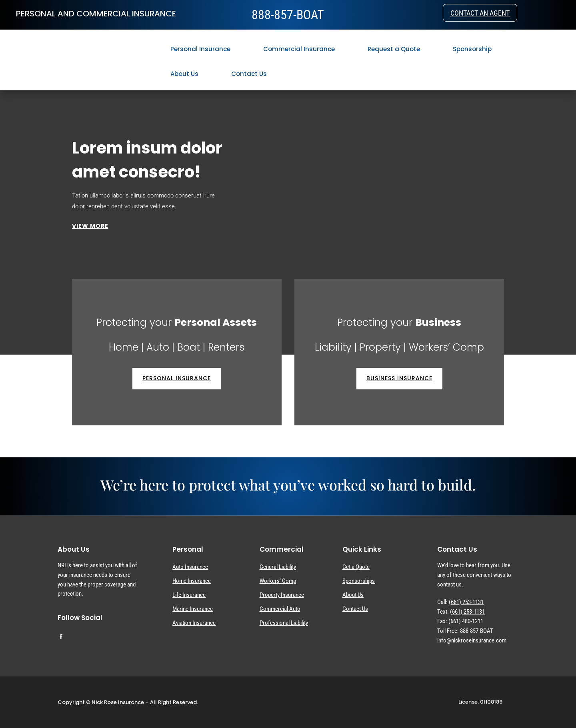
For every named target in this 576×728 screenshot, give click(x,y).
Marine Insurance (193, 609)
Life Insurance (189, 595)
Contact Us (249, 74)
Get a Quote (356, 567)
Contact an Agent (480, 14)
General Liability (278, 567)
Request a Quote (394, 49)
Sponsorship (472, 49)
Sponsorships (359, 581)
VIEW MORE (90, 226)
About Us (184, 74)
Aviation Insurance (194, 623)
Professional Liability (284, 623)
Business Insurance (399, 378)
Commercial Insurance (299, 49)
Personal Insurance (200, 49)
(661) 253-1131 (466, 602)
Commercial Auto (280, 609)
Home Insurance (192, 581)
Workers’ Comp (278, 581)
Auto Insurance (190, 567)
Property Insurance (282, 595)
